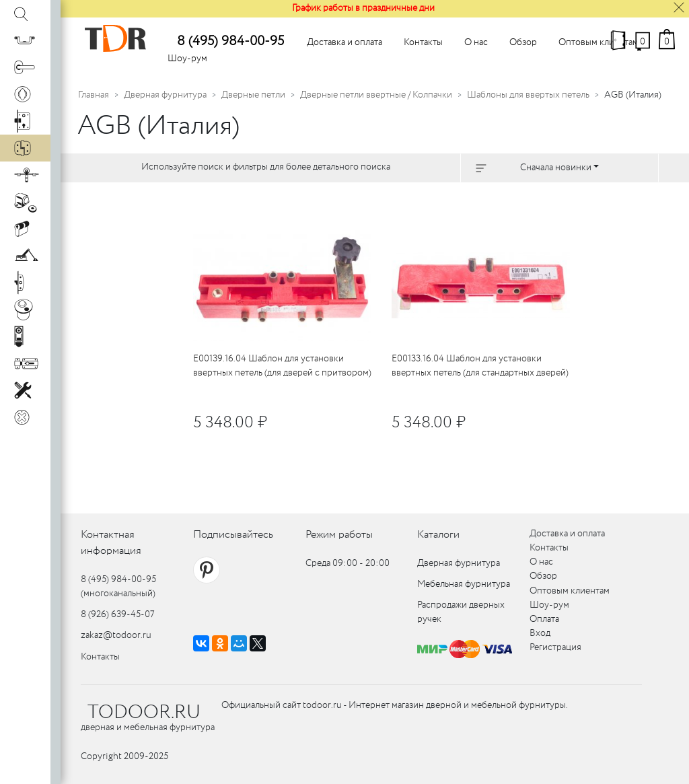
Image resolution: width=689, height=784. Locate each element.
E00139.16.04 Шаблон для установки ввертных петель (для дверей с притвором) (282, 366)
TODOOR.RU (144, 713)
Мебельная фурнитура (464, 584)
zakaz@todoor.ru (116, 635)
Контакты (423, 42)
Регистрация (555, 647)
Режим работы (339, 535)
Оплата (544, 619)
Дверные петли (253, 95)
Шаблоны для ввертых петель (528, 95)
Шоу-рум (187, 59)
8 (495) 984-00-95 (230, 41)
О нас (476, 42)
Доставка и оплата (344, 42)
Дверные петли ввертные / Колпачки (376, 95)
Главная (94, 95)
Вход (540, 633)
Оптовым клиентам (599, 42)
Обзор (523, 42)
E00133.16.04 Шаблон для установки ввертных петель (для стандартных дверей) (480, 366)
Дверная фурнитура (165, 95)
